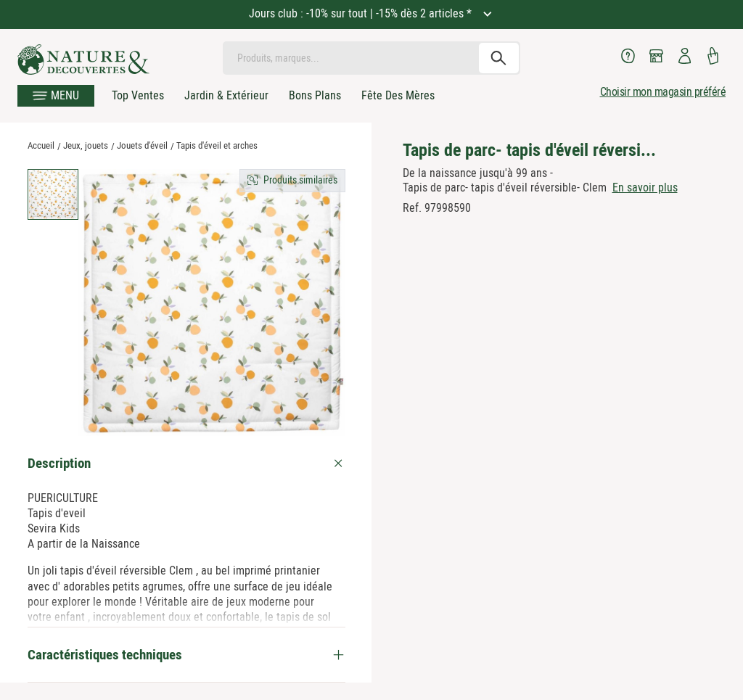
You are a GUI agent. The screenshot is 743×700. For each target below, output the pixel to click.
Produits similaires (300, 180)
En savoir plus (645, 188)
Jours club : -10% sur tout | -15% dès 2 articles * (362, 13)
